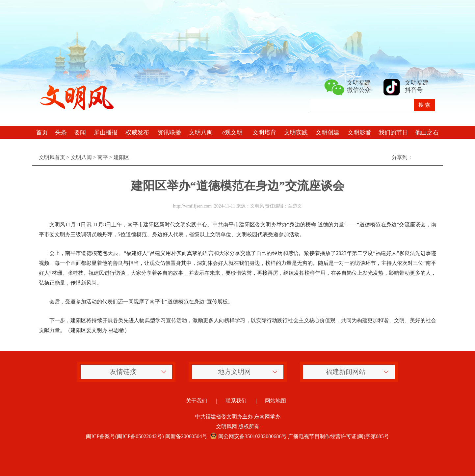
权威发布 (137, 132)
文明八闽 (201, 132)
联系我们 (236, 401)
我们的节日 (393, 132)
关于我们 (197, 401)
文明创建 (328, 132)
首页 (42, 132)
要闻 (80, 132)
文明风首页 (52, 157)
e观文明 (232, 132)
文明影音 (359, 132)
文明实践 (296, 132)
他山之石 (427, 132)
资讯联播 (169, 132)
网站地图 (276, 401)
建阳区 (121, 157)
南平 (103, 157)
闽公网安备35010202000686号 (248, 436)
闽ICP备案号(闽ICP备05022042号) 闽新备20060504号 (146, 436)
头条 (61, 132)
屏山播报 (106, 132)
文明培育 (264, 132)
